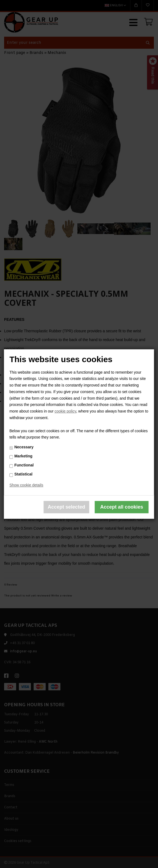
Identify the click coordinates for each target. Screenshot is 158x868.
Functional (24, 465)
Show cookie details (26, 485)
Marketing (23, 456)
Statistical (23, 474)
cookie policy (65, 411)
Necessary (24, 447)
